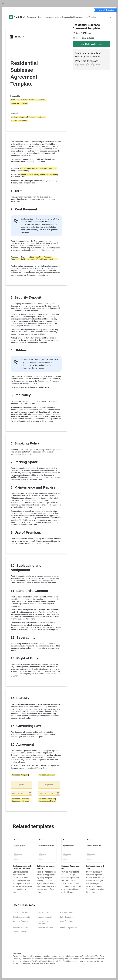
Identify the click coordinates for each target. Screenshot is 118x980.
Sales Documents (67, 917)
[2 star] (83, 65)
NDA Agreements (67, 913)
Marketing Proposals (21, 921)
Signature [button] (21, 785)
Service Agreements (44, 917)
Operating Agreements (21, 917)
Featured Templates (20, 913)
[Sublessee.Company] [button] (19, 103)
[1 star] (78, 65)
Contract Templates (20, 932)
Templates (31, 17)
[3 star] (88, 65)
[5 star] (99, 65)
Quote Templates (67, 921)
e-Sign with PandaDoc (106, 10)
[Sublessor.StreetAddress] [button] (41, 257)
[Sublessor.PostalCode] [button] (48, 259)
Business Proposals (20, 928)
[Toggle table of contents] (4, 3)
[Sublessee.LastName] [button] (37, 100)
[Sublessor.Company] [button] (19, 121)
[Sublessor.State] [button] (31, 259)
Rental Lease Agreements (49, 17)
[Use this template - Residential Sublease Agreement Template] (91, 44)
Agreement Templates (45, 928)
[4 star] (94, 65)
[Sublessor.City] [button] (17, 259)
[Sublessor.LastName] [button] (37, 117)
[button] (22, 793)
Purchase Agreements (69, 928)
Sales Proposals (43, 913)
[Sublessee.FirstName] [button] (19, 100)
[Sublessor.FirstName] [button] (19, 117)
